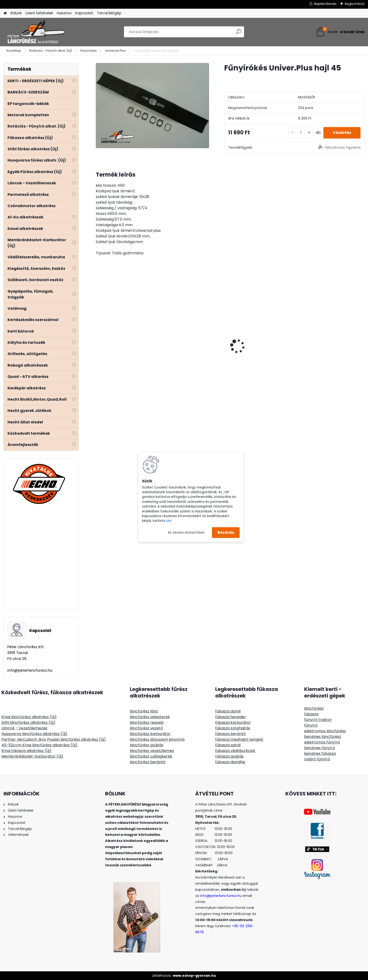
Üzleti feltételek (39, 13)
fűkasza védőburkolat (235, 751)
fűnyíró (311, 725)
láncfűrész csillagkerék (151, 756)
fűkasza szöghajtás (233, 728)
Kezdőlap (14, 51)
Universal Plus (115, 51)
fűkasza (311, 714)
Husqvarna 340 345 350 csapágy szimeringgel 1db (123, 333)
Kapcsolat (84, 13)
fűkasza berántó (230, 734)
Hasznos (64, 13)
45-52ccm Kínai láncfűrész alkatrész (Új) (39, 745)
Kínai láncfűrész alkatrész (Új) (29, 717)
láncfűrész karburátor (150, 734)
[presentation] (98, 338)
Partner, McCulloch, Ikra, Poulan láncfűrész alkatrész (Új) (54, 739)
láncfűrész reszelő (147, 722)
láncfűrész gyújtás (147, 745)
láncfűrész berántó (148, 762)
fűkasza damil (228, 711)
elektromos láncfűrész (325, 731)
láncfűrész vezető (146, 728)
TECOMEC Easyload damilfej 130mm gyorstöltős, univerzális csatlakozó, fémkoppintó (332, 336)
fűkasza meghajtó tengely (239, 739)
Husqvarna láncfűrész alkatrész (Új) (34, 734)
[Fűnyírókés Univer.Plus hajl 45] (152, 106)
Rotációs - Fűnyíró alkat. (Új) (51, 51)
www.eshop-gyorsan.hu (194, 976)
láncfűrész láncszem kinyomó (157, 739)
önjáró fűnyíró (317, 759)
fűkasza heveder (231, 717)
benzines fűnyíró (320, 748)
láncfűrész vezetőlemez (152, 751)
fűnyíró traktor (318, 720)
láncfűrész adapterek (150, 717)
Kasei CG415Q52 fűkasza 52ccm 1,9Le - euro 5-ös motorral (190, 334)
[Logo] (36, 32)
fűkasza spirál (228, 745)
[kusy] (301, 133)
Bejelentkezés (325, 4)
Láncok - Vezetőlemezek (24, 728)
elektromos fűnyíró (322, 742)
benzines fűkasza (320, 753)
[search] (239, 33)
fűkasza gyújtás (229, 756)
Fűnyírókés (88, 51)
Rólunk (16, 13)
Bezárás (226, 533)
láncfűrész (314, 708)
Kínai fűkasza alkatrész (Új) (26, 751)
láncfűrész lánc (144, 711)
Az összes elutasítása (186, 532)
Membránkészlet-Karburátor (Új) (32, 756)
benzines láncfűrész (323, 737)
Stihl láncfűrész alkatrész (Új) (28, 722)
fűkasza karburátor (233, 722)
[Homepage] (5, 13)
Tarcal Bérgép (109, 13)
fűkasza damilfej (230, 762)
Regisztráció (355, 4)
